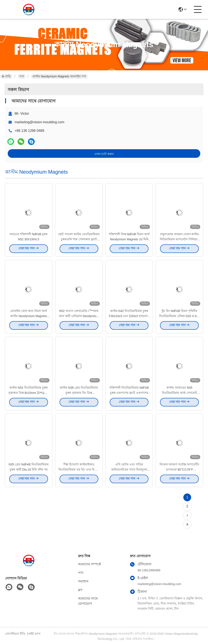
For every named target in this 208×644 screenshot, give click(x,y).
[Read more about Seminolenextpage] (187, 515)
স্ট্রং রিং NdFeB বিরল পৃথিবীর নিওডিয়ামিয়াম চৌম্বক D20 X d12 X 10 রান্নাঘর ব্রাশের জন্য (180, 317)
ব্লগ (80, 590)
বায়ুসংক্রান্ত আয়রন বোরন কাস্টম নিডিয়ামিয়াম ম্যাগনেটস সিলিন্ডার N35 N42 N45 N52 (180, 240)
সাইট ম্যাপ (34, 634)
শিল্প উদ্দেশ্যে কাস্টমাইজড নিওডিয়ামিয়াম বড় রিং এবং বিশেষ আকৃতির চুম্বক (79, 470)
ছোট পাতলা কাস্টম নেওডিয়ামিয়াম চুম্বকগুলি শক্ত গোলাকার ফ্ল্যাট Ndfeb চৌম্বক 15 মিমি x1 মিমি (79, 240)
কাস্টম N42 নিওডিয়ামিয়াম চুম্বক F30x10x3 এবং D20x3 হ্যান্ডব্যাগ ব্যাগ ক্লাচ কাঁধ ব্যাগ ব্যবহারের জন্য (129, 317)
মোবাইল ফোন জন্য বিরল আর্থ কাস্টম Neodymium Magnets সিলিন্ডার (29, 317)
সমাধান (83, 581)
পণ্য (22, 76)
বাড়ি (6, 76)
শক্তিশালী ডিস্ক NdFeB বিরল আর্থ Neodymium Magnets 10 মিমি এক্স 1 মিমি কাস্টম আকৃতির (129, 240)
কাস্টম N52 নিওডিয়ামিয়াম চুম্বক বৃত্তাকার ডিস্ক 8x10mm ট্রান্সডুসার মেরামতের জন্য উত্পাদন (29, 394)
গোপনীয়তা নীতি (15, 634)
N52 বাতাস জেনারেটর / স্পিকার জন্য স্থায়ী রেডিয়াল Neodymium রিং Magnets (79, 317)
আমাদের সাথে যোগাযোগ (88, 601)
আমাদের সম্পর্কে (89, 564)
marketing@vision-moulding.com (39, 122)
